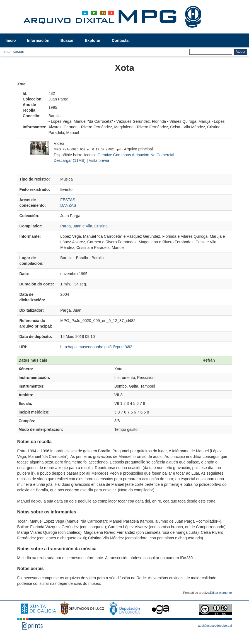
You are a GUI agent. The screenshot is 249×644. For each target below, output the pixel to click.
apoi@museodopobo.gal (215, 626)
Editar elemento (221, 593)
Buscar (67, 40)
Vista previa (99, 160)
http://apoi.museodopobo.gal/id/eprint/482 (96, 347)
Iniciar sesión (13, 52)
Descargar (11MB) (70, 160)
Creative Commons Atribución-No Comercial (136, 155)
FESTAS (68, 200)
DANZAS (68, 205)
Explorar (93, 40)
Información (38, 40)
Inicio (11, 40)
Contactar (121, 40)
